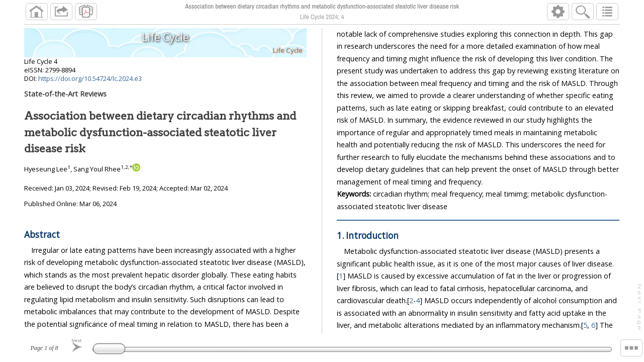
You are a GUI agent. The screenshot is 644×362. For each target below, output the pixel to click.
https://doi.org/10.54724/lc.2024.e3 (90, 82)
